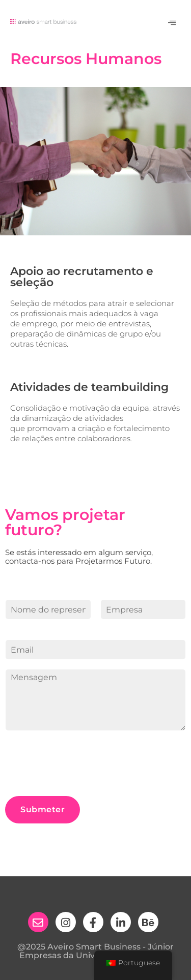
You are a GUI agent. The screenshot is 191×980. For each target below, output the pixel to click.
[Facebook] (93, 922)
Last (108, 625)
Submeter (43, 809)
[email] (38, 922)
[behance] (148, 922)
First (13, 625)
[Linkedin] (121, 922)
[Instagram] (66, 922)
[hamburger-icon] (172, 23)
